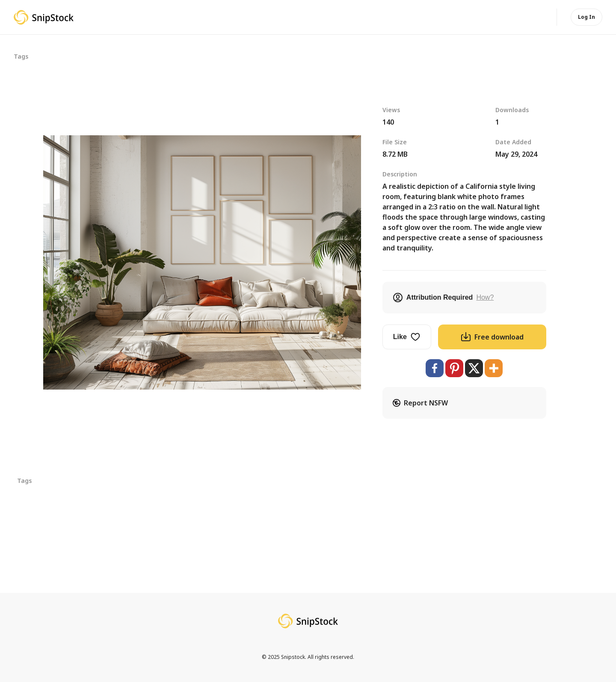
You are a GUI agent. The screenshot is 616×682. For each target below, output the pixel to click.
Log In (586, 17)
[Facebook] (435, 368)
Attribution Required (443, 298)
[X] (474, 368)
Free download (492, 337)
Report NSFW (420, 403)
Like (407, 337)
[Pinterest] (454, 368)
